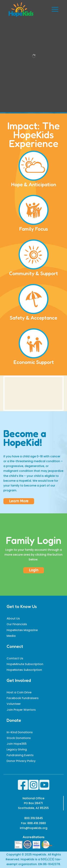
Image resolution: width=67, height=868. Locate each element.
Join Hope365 (17, 744)
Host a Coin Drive (19, 692)
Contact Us (15, 658)
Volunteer (14, 704)
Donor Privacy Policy (21, 761)
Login (34, 570)
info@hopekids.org (34, 828)
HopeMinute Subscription (25, 664)
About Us (13, 618)
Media (11, 636)
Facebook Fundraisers (23, 698)
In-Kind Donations (20, 732)
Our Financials (17, 624)
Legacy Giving (17, 749)
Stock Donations (19, 738)
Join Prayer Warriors (21, 710)
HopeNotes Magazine (22, 630)
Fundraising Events (20, 755)
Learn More (19, 501)
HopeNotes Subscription (24, 670)
